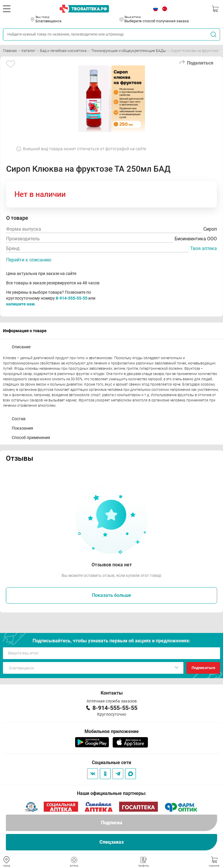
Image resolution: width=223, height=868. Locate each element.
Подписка (112, 823)
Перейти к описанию (29, 260)
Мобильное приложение (112, 731)
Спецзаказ (112, 842)
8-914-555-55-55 (72, 298)
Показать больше (112, 595)
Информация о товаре (25, 331)
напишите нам (20, 304)
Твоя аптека (203, 248)
